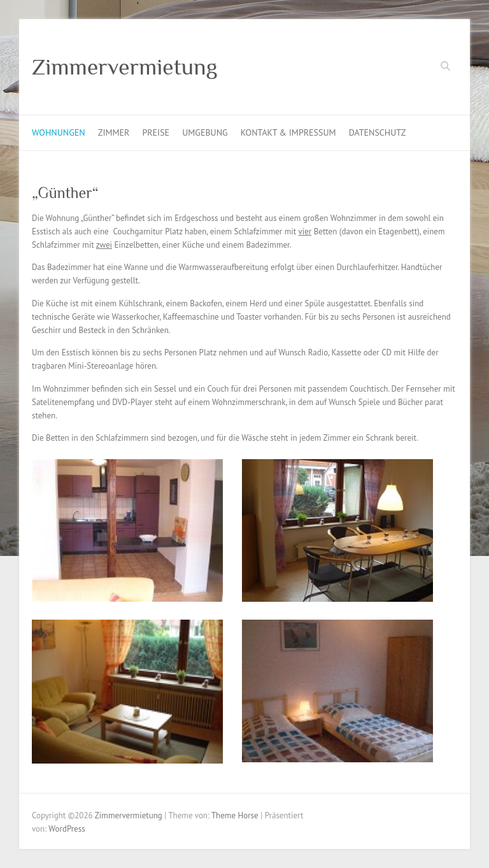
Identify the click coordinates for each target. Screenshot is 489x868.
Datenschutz (378, 132)
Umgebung (205, 132)
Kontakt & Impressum (288, 132)
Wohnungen (59, 132)
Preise (156, 132)
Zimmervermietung (124, 67)
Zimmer (114, 132)
